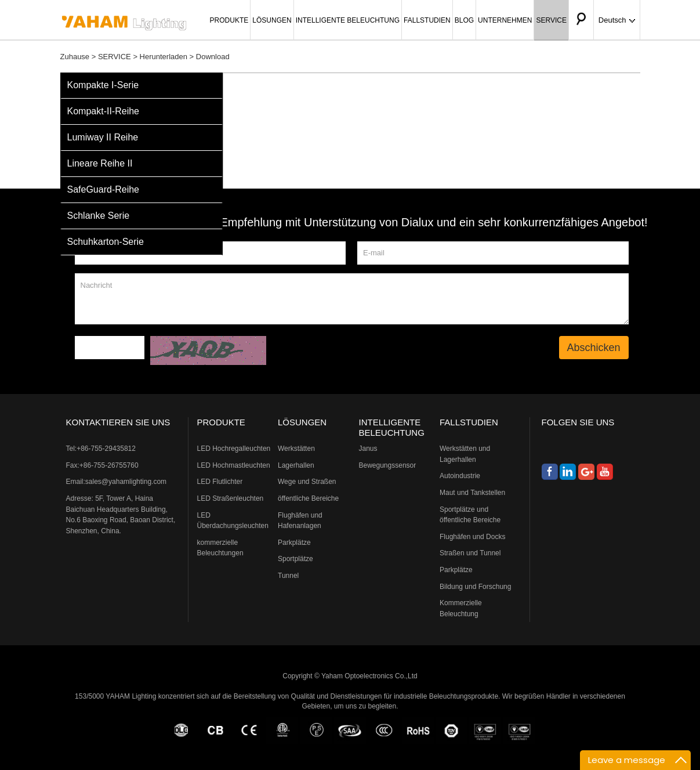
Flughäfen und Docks (472, 537)
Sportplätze (295, 559)
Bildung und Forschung (475, 587)
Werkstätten (296, 449)
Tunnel (288, 576)
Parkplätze (294, 543)
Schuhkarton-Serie (106, 242)
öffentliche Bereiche (308, 498)
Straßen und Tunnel (470, 553)
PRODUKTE (229, 20)
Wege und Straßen (307, 482)
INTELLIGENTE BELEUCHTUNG (348, 20)
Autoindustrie (460, 476)
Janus (368, 449)
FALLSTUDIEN (427, 20)
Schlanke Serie (99, 216)
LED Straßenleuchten (231, 498)
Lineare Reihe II (100, 163)
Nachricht (352, 299)
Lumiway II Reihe (103, 137)
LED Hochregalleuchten (234, 449)
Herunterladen (164, 57)
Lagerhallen (296, 465)
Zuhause (75, 57)
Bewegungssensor (388, 465)
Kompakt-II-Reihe (104, 111)
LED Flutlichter (220, 482)
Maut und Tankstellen (472, 493)
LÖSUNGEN (272, 20)
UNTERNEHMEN (505, 20)
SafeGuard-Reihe (104, 189)
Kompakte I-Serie (103, 85)
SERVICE (551, 20)
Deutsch (617, 20)
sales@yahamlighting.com (126, 482)
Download (213, 57)
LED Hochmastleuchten (234, 465)
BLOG (464, 20)
